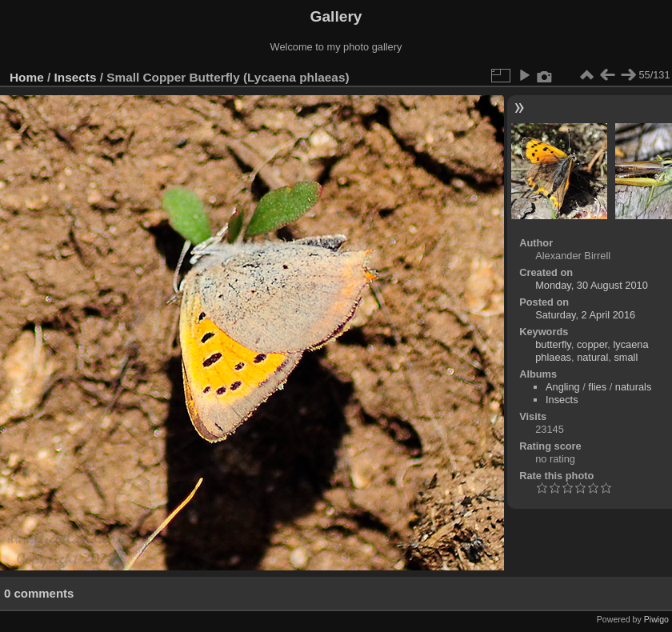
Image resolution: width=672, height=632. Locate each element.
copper (592, 344)
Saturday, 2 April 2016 (585, 315)
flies (597, 387)
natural (592, 357)
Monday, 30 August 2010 (592, 285)
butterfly (553, 344)
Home (27, 77)
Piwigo (656, 619)
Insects (76, 77)
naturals (634, 387)
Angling (563, 387)
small (626, 357)
